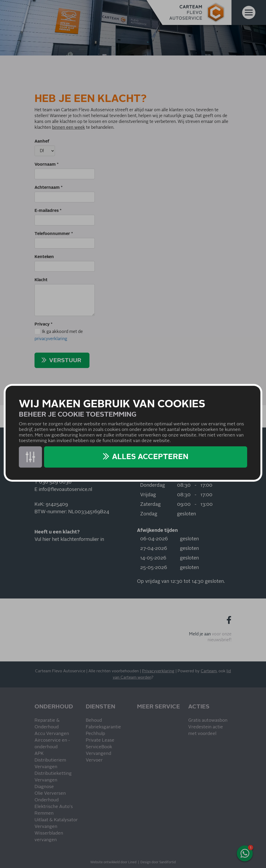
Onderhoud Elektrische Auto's (54, 803)
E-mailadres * (48, 211)
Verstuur (65, 361)
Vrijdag (148, 495)
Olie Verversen (50, 794)
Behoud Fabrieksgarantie (103, 724)
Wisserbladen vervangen (49, 837)
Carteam (209, 671)
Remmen (44, 813)
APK (39, 754)
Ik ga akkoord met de (59, 336)
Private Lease (100, 740)
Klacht (41, 280)
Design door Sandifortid (158, 862)
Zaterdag (150, 504)
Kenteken (44, 257)
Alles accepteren (150, 457)
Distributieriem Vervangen (50, 764)
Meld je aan (200, 634)
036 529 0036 (55, 482)
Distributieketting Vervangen (53, 777)
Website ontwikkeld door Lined (113, 862)
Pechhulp (95, 734)
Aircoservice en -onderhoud (52, 744)
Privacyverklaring (158, 671)
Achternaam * (49, 187)
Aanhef (42, 141)
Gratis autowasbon (208, 721)
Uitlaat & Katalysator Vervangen (56, 823)
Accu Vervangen (52, 734)
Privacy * (44, 324)
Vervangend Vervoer (98, 757)
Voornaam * (47, 164)
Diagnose (44, 787)
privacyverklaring (51, 339)
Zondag (149, 514)
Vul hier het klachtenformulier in (69, 540)
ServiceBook (99, 747)
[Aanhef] (45, 151)
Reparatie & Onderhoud (47, 724)
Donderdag (153, 485)
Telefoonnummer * (54, 234)
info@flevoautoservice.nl (65, 490)
